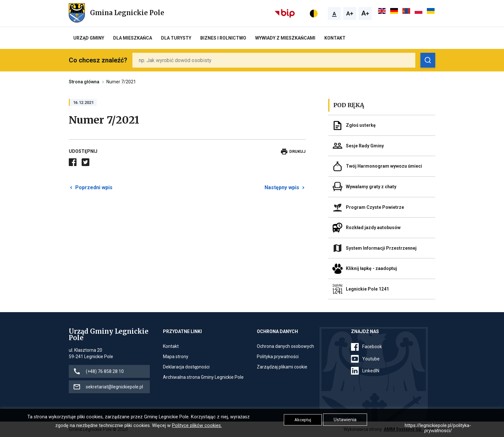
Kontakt (335, 38)
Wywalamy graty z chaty (371, 187)
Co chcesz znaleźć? (98, 60)
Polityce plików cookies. (197, 426)
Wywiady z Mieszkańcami (285, 38)
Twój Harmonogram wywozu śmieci (384, 166)
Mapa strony (176, 357)
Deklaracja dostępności (186, 367)
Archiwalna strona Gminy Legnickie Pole (203, 377)
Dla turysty (176, 38)
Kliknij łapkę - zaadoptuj (371, 268)
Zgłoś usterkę (361, 125)
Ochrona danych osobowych (285, 346)
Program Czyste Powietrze (375, 207)
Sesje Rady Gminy (365, 146)
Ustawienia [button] (345, 420)
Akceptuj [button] (303, 420)
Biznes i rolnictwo (223, 38)
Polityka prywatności (278, 357)
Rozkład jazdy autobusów (373, 228)
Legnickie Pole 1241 (367, 289)
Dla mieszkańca (133, 38)
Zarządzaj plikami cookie (282, 367)
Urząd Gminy (89, 38)
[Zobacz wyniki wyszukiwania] (428, 60)
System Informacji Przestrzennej (381, 248)
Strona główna (84, 82)
